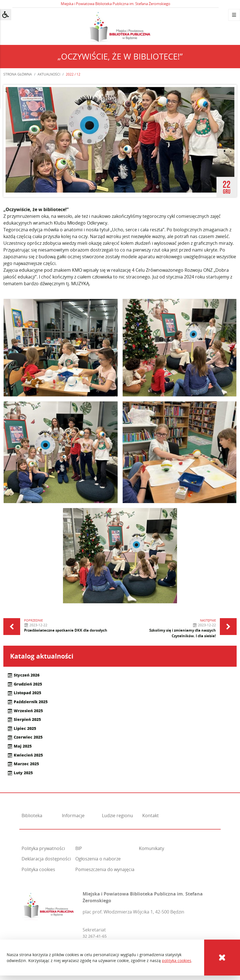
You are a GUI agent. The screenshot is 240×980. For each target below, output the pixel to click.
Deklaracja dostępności (46, 859)
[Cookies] (222, 958)
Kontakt (151, 815)
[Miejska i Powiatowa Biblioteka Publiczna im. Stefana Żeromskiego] (49, 905)
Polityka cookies (38, 869)
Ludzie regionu (117, 815)
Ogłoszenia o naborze (98, 859)
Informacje (73, 815)
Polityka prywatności (43, 848)
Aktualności (49, 74)
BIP (79, 848)
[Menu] (234, 15)
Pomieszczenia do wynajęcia (105, 869)
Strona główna (18, 74)
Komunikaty (152, 848)
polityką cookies (177, 960)
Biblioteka (32, 815)
